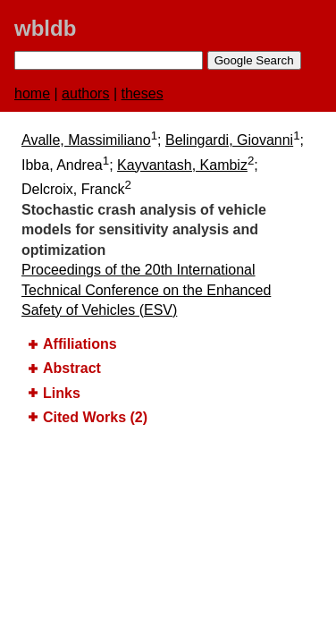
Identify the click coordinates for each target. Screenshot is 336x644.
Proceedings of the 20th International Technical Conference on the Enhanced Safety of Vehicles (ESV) (146, 290)
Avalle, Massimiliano (86, 140)
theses (143, 93)
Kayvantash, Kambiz (182, 165)
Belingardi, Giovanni (229, 140)
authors (85, 93)
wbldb (45, 28)
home (32, 93)
